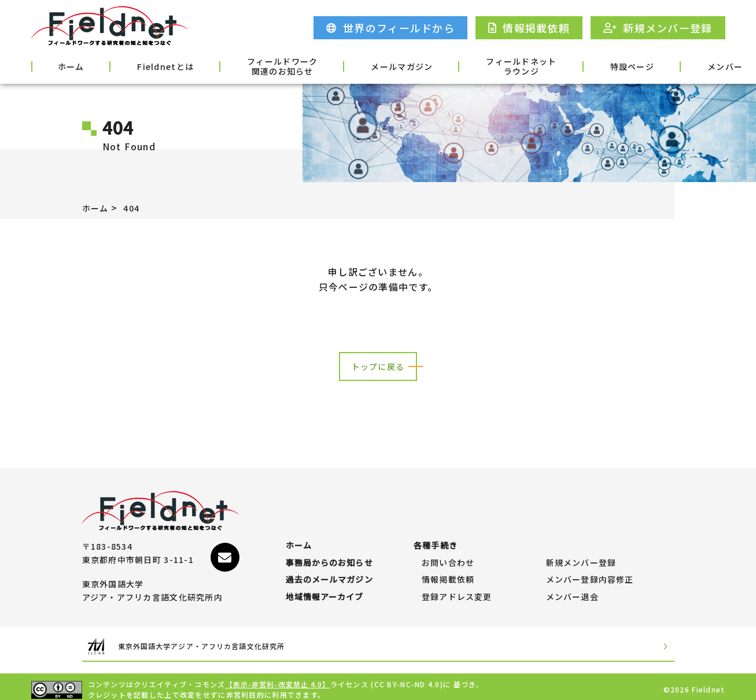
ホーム (61, 65)
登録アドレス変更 (457, 591)
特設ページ (544, 65)
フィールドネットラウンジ (449, 66)
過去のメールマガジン (330, 568)
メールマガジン (344, 65)
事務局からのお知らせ (330, 546)
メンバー (619, 65)
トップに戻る (378, 366)
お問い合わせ (448, 546)
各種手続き (694, 65)
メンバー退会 (573, 591)
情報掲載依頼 (448, 568)
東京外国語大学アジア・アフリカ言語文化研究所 (224, 641)
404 (136, 208)
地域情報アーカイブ (325, 591)
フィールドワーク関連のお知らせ (239, 66)
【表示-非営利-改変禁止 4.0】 (279, 678)
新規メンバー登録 (581, 546)
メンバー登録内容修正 (590, 568)
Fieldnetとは (137, 65)
